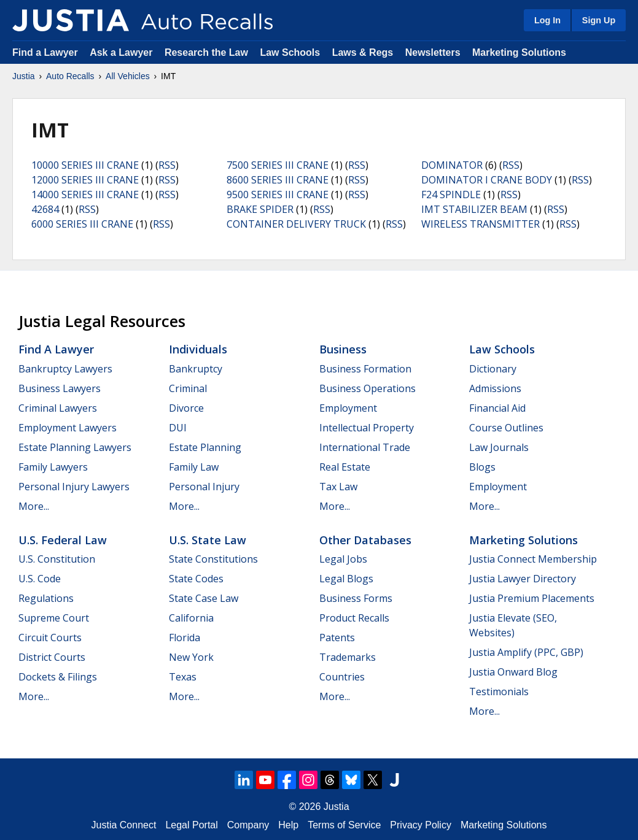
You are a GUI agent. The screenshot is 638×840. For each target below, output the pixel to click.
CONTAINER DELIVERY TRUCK (296, 224)
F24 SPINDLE (451, 195)
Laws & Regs (363, 52)
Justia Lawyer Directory (523, 579)
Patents (337, 638)
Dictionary (493, 369)
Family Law (194, 467)
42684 (45, 209)
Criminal (188, 388)
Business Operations (368, 388)
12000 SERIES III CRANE (85, 180)
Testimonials (499, 692)
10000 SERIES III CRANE (85, 165)
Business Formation (365, 369)
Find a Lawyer (45, 52)
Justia (24, 76)
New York (191, 657)
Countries (342, 677)
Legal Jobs (343, 559)
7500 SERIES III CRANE (278, 165)
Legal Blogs (346, 579)
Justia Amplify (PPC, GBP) (526, 652)
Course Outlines (506, 428)
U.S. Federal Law (63, 540)
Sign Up (599, 20)
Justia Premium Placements (532, 598)
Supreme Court (54, 618)
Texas (183, 677)
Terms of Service (344, 825)
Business (343, 349)
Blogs (482, 467)
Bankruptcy (196, 369)
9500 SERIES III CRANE (278, 195)
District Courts (52, 657)
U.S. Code (40, 579)
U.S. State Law (208, 540)
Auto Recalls (70, 76)
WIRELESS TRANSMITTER (480, 224)
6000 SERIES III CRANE (82, 224)
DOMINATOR (452, 165)
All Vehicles (128, 76)
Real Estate (345, 467)
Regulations (46, 598)
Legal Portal (191, 825)
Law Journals (499, 447)
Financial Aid (497, 408)
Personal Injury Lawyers (74, 487)
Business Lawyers (60, 388)
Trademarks (348, 657)
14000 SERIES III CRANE (85, 195)
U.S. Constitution (57, 559)
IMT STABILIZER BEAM (474, 209)
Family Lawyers (53, 467)
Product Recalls (354, 618)
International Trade (365, 447)
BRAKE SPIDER (260, 209)
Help (288, 825)
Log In (547, 20)
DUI (178, 428)
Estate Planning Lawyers (75, 447)
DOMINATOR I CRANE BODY (487, 180)
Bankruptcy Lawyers (65, 369)
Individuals (198, 349)
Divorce (186, 408)
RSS (167, 165)
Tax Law (338, 487)
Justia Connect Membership (533, 559)
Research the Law (206, 52)
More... (34, 506)
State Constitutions (213, 559)
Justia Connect (124, 825)
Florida (185, 638)
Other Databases (365, 540)
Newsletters (433, 52)
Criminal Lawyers (58, 408)
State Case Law (204, 598)
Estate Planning (205, 447)
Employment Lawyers (68, 428)
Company (248, 825)
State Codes (196, 579)
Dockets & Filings (58, 677)
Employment (348, 408)
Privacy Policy (421, 825)
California (191, 618)
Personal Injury (204, 487)
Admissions (495, 388)
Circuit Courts (50, 638)
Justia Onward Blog (513, 672)
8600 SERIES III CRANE (278, 180)
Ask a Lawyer (123, 52)
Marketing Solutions (519, 52)
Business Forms (356, 598)
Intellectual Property (367, 428)
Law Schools (290, 52)
